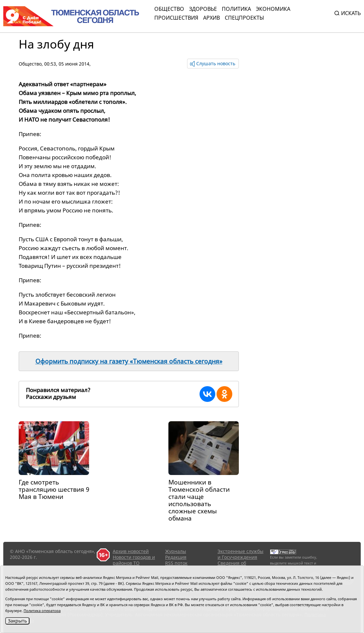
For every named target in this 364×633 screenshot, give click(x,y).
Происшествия (176, 18)
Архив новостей (131, 551)
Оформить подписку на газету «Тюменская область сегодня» (129, 361)
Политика (236, 9)
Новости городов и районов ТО (134, 560)
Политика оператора (42, 611)
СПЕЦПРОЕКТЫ (244, 18)
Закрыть (17, 621)
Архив (211, 18)
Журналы (176, 551)
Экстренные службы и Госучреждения (240, 554)
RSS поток (176, 563)
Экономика (273, 9)
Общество (169, 9)
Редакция (176, 557)
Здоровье (203, 9)
